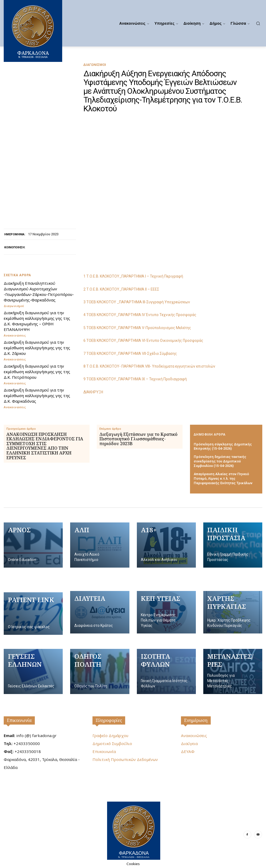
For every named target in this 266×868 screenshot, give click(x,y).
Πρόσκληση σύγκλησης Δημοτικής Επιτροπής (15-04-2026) (223, 446)
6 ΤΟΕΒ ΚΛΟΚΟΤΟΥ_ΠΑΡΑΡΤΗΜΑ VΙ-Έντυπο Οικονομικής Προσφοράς (143, 341)
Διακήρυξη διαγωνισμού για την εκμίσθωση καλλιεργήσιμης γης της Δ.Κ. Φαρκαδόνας (37, 395)
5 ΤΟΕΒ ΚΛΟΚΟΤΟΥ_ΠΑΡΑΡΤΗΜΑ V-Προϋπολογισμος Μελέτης (137, 328)
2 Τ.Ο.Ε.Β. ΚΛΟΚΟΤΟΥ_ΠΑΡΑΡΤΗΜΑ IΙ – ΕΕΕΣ (121, 289)
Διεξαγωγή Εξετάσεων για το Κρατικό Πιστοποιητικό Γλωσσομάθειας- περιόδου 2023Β (138, 439)
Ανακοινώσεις (15, 335)
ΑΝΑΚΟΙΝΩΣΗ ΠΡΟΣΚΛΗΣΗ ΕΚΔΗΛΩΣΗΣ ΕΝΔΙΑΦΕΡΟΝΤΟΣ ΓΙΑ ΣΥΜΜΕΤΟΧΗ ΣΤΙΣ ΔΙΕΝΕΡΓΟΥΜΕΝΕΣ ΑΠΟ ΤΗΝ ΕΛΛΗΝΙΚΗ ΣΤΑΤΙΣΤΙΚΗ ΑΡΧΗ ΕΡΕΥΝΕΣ (45, 446)
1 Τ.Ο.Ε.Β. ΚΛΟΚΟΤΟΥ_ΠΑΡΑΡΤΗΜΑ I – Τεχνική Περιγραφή (133, 276)
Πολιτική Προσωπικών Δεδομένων (125, 759)
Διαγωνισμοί (95, 65)
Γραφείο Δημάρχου (110, 735)
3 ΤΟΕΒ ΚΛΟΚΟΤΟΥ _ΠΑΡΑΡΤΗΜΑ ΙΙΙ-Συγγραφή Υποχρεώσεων (137, 302)
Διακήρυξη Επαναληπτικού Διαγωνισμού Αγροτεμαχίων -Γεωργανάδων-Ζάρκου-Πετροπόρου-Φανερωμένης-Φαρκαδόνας (39, 292)
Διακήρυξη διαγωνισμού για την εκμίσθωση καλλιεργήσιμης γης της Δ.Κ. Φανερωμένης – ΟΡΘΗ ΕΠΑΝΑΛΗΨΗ (37, 321)
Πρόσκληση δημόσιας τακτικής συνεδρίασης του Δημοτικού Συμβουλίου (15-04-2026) (220, 461)
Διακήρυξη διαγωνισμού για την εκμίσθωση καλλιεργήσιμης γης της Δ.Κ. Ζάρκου (37, 348)
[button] (258, 23)
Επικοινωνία (19, 720)
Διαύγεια (189, 743)
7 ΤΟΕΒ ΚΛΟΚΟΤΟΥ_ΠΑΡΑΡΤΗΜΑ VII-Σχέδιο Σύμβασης (130, 354)
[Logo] (134, 831)
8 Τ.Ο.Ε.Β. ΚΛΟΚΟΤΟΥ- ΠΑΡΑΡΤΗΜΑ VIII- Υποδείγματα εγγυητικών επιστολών (149, 366)
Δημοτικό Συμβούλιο (112, 743)
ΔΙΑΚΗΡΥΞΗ (93, 392)
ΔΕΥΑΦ (188, 751)
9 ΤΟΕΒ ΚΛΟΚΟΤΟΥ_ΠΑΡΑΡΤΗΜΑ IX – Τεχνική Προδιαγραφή (135, 379)
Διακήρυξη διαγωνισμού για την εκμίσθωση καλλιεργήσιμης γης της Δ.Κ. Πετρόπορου (37, 372)
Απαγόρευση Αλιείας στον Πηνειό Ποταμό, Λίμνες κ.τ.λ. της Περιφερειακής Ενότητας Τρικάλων (223, 478)
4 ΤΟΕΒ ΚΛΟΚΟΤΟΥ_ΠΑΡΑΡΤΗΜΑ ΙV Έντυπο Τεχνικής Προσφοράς (140, 315)
